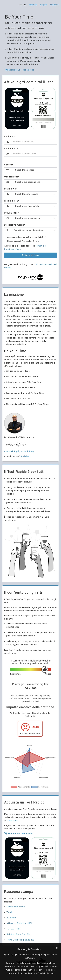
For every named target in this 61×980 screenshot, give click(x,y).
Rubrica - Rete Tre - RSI (18, 934)
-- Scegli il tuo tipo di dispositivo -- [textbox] (29, 230)
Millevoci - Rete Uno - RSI (19, 923)
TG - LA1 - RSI (13, 929)
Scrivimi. (25, 456)
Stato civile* (11, 189)
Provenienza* (11, 213)
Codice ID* (10, 137)
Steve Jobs (12, 821)
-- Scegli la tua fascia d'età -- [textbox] (27, 206)
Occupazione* (12, 177)
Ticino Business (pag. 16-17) (20, 940)
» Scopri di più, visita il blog (19, 452)
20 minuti (11, 918)
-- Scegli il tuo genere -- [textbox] (25, 170)
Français (33, 5)
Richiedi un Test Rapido (19, 70)
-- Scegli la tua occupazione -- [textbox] (28, 182)
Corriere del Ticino (16, 907)
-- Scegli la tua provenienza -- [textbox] (28, 218)
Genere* (9, 165)
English (44, 5)
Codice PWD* (11, 149)
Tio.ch (9, 912)
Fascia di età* (12, 201)
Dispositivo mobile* (15, 225)
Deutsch (54, 5)
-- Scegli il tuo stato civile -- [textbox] (27, 194)
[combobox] (34, 170)
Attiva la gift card (31, 255)
